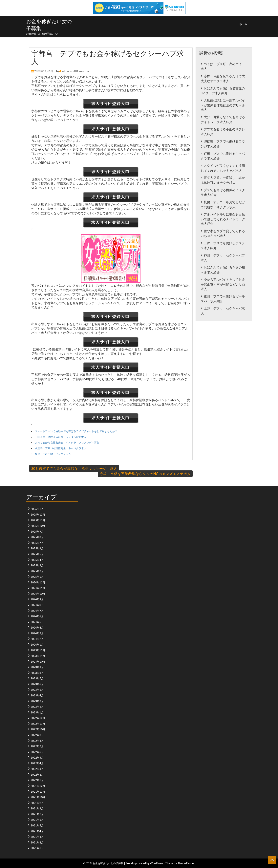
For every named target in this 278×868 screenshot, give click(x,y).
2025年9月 (37, 532)
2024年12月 (38, 582)
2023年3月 (37, 701)
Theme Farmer (186, 863)
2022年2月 (37, 775)
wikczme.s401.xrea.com (76, 71)
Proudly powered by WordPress (144, 863)
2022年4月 (37, 763)
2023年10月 (38, 662)
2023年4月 (37, 695)
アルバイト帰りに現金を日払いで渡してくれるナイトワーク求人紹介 (223, 219)
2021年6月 (37, 820)
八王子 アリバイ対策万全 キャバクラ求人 (61, 448)
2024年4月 (37, 628)
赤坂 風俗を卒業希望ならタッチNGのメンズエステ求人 (145, 474)
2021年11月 (38, 792)
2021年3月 (37, 837)
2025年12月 (38, 515)
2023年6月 (37, 684)
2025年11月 (38, 520)
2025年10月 (38, 526)
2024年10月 (38, 594)
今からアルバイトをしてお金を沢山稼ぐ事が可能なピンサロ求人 (223, 284)
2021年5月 (37, 825)
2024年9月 (37, 599)
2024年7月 (37, 611)
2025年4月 (37, 560)
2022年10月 (38, 729)
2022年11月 (38, 724)
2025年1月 (37, 577)
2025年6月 (37, 548)
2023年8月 (37, 673)
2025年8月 (37, 537)
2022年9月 (37, 735)
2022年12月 (38, 718)
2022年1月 (37, 780)
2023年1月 (37, 712)
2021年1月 (37, 848)
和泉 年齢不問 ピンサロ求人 (53, 454)
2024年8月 (37, 605)
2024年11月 (38, 588)
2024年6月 (37, 616)
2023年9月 (37, 667)
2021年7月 (37, 814)
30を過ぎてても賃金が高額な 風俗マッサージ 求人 (74, 468)
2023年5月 (37, 690)
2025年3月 (37, 565)
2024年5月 (37, 622)
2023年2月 (37, 707)
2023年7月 (37, 678)
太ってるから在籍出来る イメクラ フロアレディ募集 (67, 443)
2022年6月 (37, 752)
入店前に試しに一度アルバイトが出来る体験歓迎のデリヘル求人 (223, 105)
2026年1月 (37, 509)
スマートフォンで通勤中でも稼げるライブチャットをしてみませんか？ (76, 431)
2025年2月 (37, 571)
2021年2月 (37, 842)
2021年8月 (37, 808)
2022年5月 (37, 758)
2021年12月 (38, 786)
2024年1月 (37, 645)
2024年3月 (37, 633)
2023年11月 (38, 656)
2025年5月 (37, 554)
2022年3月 (37, 769)
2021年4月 (37, 831)
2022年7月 (37, 746)
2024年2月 (37, 639)
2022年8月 (37, 741)
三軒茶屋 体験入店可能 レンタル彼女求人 (61, 437)
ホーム (243, 24)
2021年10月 (38, 797)
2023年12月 (38, 650)
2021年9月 (37, 803)
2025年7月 (37, 543)
